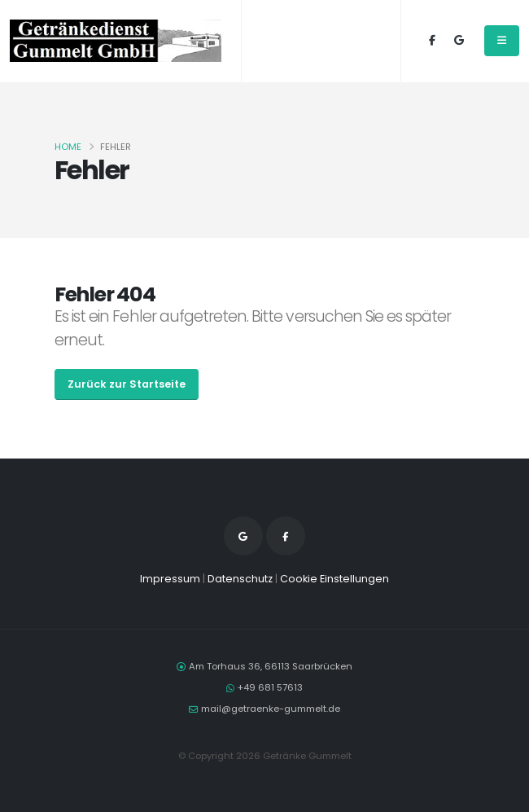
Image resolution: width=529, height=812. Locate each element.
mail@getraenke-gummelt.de (271, 709)
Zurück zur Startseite (127, 384)
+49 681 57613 (270, 687)
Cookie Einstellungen (334, 579)
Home (68, 147)
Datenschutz (240, 579)
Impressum (170, 579)
